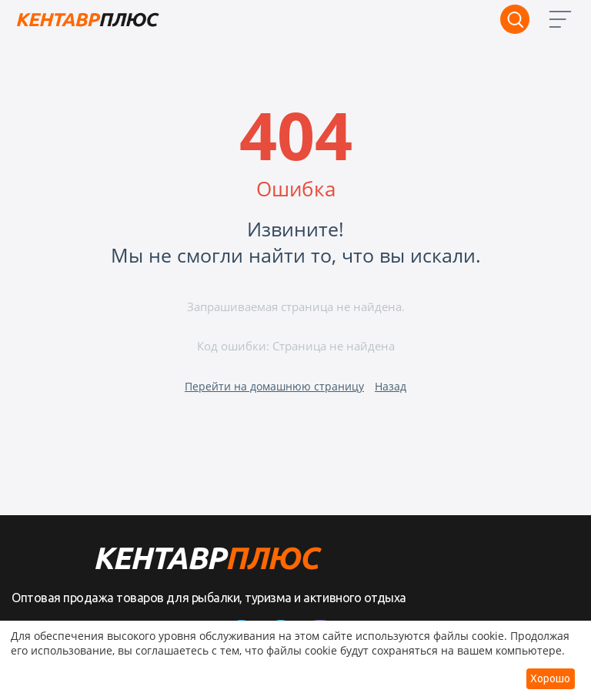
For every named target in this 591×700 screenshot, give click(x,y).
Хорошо (550, 678)
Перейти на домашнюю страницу (274, 386)
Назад (391, 386)
